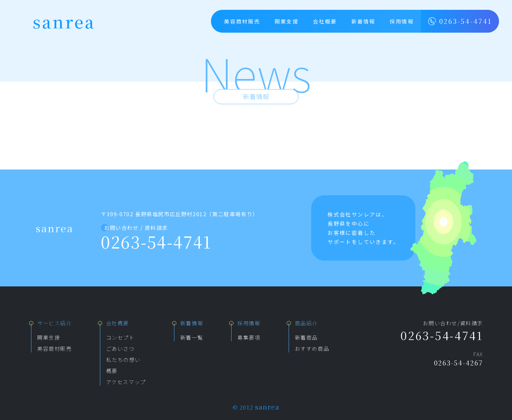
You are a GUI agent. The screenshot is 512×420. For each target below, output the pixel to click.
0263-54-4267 (458, 363)
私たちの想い (123, 360)
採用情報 (402, 21)
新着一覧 (192, 337)
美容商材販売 (242, 21)
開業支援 (287, 21)
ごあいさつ (120, 348)
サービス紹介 (55, 323)
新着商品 (306, 337)
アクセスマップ (126, 382)
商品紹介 (306, 323)
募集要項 (249, 337)
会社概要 (325, 21)
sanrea (64, 21)
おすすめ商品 (312, 348)
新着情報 (363, 21)
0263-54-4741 (460, 21)
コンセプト (120, 337)
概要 (112, 371)
